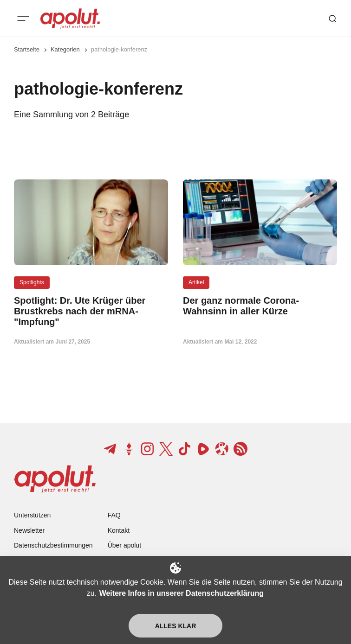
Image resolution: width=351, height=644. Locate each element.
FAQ (114, 515)
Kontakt (119, 530)
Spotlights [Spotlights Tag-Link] (32, 282)
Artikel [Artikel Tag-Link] (196, 282)
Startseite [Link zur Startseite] (27, 49)
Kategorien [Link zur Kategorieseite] (65, 49)
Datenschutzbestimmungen (53, 545)
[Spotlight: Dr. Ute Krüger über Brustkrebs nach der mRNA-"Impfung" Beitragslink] (91, 312)
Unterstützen (32, 515)
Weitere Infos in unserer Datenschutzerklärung (182, 593)
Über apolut (124, 545)
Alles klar (176, 626)
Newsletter (29, 530)
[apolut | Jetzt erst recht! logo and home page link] (70, 19)
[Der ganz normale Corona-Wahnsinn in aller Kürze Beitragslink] (260, 306)
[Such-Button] (332, 19)
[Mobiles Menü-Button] (23, 19)
